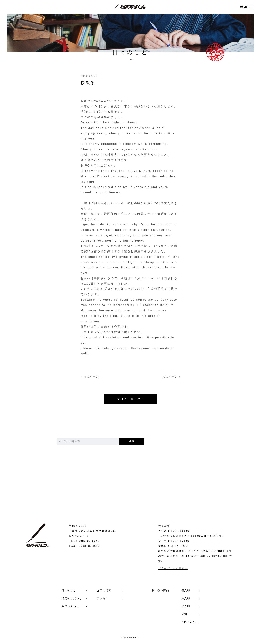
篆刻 (184, 614)
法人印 (186, 598)
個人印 (186, 590)
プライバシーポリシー (173, 568)
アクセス (103, 598)
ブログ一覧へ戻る (130, 399)
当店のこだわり (72, 598)
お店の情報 (104, 590)
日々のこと (69, 590)
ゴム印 (186, 606)
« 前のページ (89, 377)
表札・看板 (189, 622)
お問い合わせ (131, 497)
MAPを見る (77, 536)
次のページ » (172, 377)
